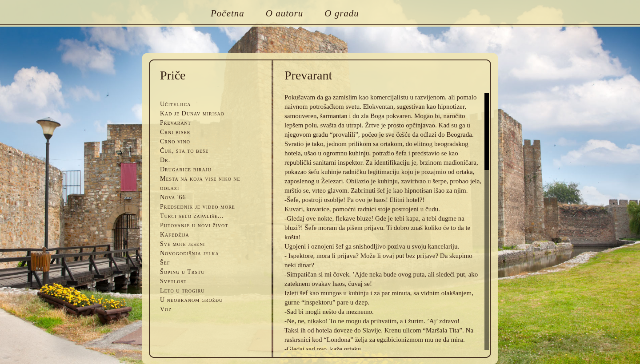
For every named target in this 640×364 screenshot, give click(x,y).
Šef (165, 263)
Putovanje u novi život (194, 225)
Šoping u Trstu (182, 272)
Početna (228, 14)
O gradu (342, 14)
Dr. (165, 160)
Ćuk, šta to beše (184, 151)
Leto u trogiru (182, 291)
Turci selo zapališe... (192, 216)
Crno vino (175, 141)
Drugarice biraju (186, 169)
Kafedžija (175, 235)
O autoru (284, 14)
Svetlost (173, 281)
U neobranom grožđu (191, 300)
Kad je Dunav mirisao (192, 113)
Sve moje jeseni (182, 244)
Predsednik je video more (198, 207)
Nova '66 (173, 197)
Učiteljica (176, 104)
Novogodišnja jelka (190, 253)
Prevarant (176, 123)
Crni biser (175, 132)
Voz (166, 309)
